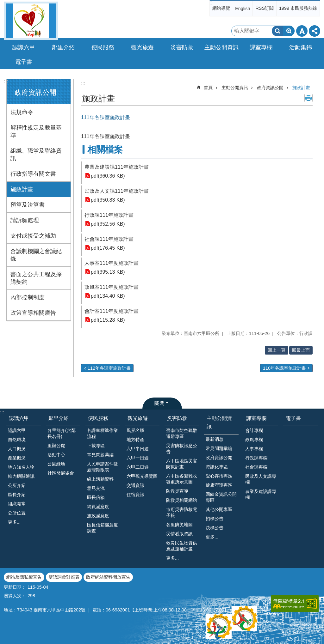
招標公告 (215, 519)
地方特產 (135, 440)
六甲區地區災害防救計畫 (182, 464)
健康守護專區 (219, 485)
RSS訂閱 (265, 8)
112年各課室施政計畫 (109, 368)
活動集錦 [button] (301, 47)
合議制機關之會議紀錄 (36, 255)
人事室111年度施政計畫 (112, 263)
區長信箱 (96, 497)
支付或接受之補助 (33, 236)
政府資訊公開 (35, 92)
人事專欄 (254, 449)
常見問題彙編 (219, 448)
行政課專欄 (256, 458)
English (243, 9)
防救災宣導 (177, 491)
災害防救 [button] (182, 47)
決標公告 (215, 528)
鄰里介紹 (59, 418)
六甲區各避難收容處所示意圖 (182, 479)
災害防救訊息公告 (182, 449)
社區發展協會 (61, 473)
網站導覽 (221, 8)
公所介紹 (17, 485)
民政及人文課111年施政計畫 (117, 191)
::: (212, 3)
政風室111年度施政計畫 (112, 287)
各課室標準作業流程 (103, 433)
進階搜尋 (289, 31)
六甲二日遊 (138, 467)
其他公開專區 (219, 509)
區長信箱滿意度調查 (103, 528)
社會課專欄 (256, 467)
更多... (14, 522)
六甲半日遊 (138, 449)
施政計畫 (22, 189)
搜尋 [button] (277, 31)
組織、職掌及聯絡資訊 (36, 155)
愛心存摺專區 (219, 476)
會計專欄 (254, 430)
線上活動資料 (100, 479)
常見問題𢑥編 (100, 455)
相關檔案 (105, 150)
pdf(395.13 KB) (108, 272)
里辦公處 (56, 446)
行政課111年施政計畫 (109, 215)
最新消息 (215, 439)
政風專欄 (254, 440)
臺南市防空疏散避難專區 (182, 433)
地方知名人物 (21, 467)
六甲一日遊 (138, 458)
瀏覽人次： (15, 596)
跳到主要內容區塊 (3, 3)
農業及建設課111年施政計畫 (117, 167)
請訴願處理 (25, 220)
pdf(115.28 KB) (108, 320)
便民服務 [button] (103, 47)
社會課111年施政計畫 (109, 239)
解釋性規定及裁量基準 (36, 131)
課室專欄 (256, 418)
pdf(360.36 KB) (108, 176)
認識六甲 (19, 418)
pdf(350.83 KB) (108, 200)
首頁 (208, 88)
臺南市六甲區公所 (31, 21)
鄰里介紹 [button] (63, 47)
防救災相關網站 (182, 500)
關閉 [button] (159, 403)
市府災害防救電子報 (182, 512)
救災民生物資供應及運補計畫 (182, 546)
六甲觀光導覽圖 (142, 476)
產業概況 (17, 458)
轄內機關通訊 (21, 476)
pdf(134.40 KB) (108, 296)
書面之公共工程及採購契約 (36, 278)
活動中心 (56, 455)
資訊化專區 (217, 467)
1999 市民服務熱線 (298, 8)
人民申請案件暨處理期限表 (103, 467)
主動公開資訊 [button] (221, 47)
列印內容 (308, 98)
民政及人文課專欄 (261, 479)
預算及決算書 (28, 205)
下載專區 (96, 446)
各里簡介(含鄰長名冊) (62, 433)
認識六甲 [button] (24, 47)
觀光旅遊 (138, 418)
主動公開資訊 (235, 88)
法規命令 (22, 112)
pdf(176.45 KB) (108, 248)
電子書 (24, 62)
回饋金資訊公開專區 (221, 497)
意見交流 (96, 488)
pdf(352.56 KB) (108, 224)
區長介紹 (17, 495)
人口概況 (17, 449)
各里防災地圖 (179, 525)
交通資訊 (135, 485)
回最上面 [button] (301, 350)
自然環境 (17, 440)
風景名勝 (135, 430)
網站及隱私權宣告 (24, 577)
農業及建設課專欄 (261, 494)
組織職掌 (17, 504)
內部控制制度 (28, 297)
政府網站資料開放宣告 (108, 577)
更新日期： (15, 587)
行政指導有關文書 (33, 174)
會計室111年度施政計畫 (112, 311)
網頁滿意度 (98, 507)
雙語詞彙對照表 (64, 577)
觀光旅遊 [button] (142, 47)
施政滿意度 (98, 516)
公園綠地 (56, 464)
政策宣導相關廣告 (33, 313)
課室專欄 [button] (261, 47)
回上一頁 (277, 350)
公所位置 (17, 513)
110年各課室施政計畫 (284, 368)
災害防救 (177, 418)
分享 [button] (315, 31)
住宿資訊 (135, 495)
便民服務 (98, 418)
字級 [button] (302, 31)
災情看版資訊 (179, 534)
